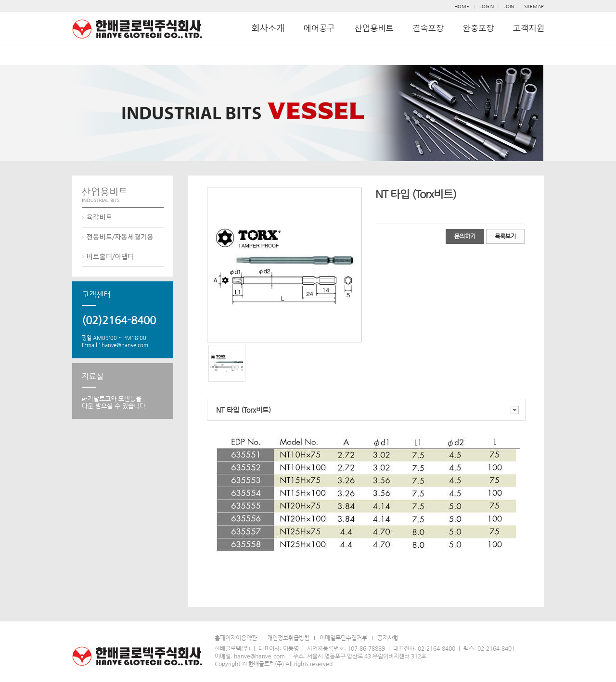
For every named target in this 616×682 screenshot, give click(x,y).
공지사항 (388, 638)
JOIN (509, 6)
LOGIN (487, 6)
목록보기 (505, 236)
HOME (462, 6)
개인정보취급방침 (288, 638)
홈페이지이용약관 (236, 638)
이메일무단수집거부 (343, 638)
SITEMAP (534, 6)
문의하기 (465, 236)
